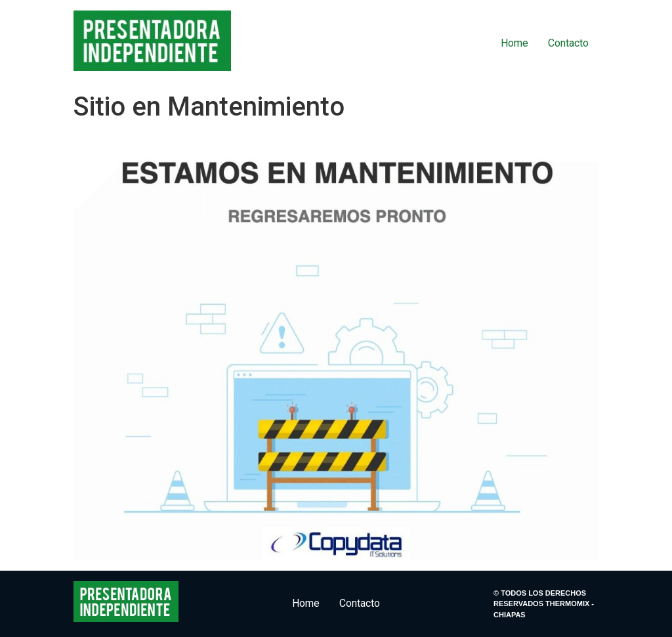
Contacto (568, 43)
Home (514, 43)
